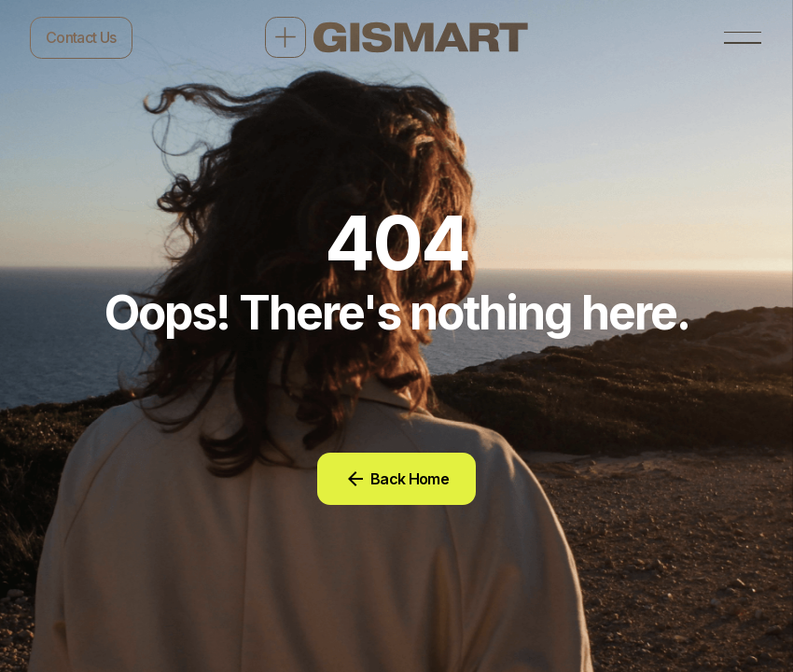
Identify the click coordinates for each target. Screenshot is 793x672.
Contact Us (81, 37)
